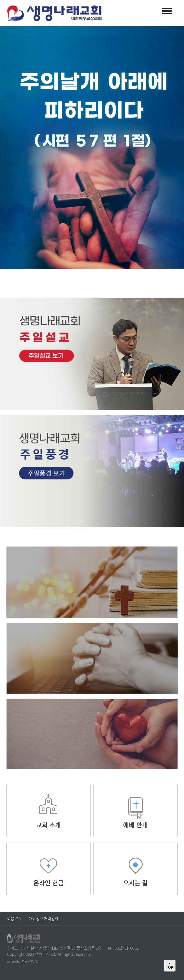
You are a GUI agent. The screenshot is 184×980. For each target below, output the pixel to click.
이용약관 (14, 918)
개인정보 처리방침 (44, 918)
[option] (92, 148)
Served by (22, 962)
